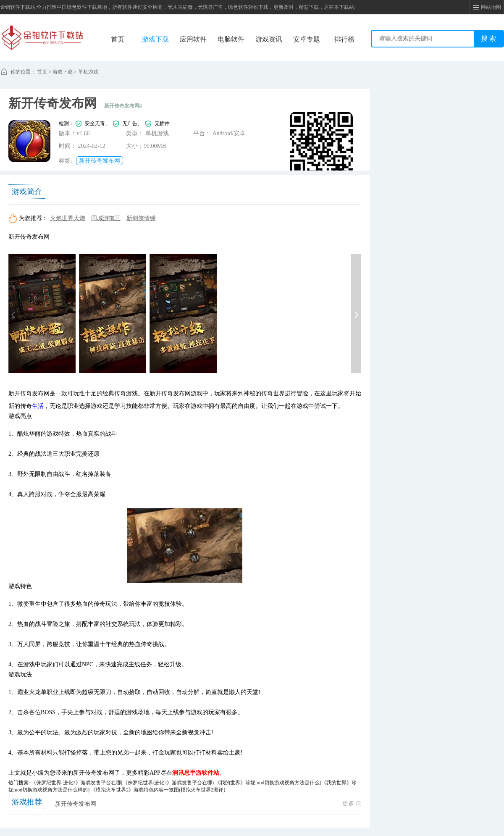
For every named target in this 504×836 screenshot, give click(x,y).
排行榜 (344, 39)
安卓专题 (307, 39)
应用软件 (193, 39)
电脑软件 (231, 39)
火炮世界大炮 (68, 218)
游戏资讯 (269, 39)
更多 (352, 803)
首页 (118, 39)
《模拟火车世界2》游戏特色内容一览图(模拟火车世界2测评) (158, 790)
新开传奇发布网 (100, 161)
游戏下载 (155, 39)
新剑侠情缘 (141, 218)
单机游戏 (88, 72)
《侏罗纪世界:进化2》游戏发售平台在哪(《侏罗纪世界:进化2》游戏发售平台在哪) (122, 783)
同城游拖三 (106, 218)
